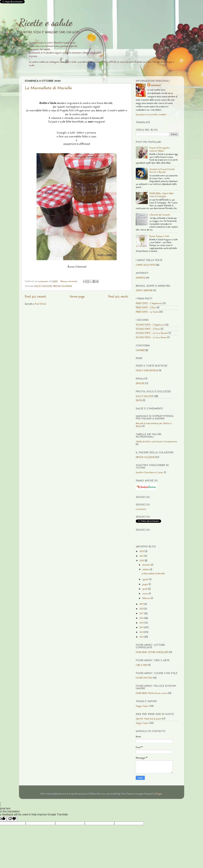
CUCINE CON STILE (144, 678)
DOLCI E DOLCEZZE (43, 286)
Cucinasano (141, 509)
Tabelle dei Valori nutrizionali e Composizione (156, 442)
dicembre (147, 565)
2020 (142, 561)
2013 (142, 632)
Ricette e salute (46, 22)
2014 (142, 627)
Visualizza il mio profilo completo (151, 115)
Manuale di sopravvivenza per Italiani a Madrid (154, 425)
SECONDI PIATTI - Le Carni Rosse (151, 337)
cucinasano (156, 85)
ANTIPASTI (140, 278)
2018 (142, 609)
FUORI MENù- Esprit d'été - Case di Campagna (162, 195)
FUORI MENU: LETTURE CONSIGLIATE (152, 652)
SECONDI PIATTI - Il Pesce (148, 329)
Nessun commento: (69, 281)
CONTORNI (140, 350)
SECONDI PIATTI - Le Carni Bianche (152, 333)
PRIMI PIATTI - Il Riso (146, 308)
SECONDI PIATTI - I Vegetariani (150, 325)
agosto (146, 579)
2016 (142, 618)
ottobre (146, 570)
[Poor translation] (12, 819)
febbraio (147, 598)
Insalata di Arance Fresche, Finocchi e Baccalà (162, 171)
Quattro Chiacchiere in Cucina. (150, 472)
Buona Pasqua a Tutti (159, 236)
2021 (142, 556)
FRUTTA (139, 400)
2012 (142, 637)
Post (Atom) (40, 304)
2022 (142, 551)
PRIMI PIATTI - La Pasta (147, 312)
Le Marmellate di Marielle (48, 88)
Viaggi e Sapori (142, 706)
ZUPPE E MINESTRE (144, 290)
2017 (142, 613)
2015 (142, 623)
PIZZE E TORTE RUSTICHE (147, 371)
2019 (142, 604)
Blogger (159, 794)
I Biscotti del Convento (160, 215)
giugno (146, 584)
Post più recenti (36, 297)
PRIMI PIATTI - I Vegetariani (149, 303)
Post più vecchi (118, 297)
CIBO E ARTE (142, 665)
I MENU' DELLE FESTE (145, 265)
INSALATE (140, 383)
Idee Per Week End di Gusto (149, 719)
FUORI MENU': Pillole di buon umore (152, 693)
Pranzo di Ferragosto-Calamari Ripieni (160, 149)
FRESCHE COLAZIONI (62, 286)
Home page (77, 297)
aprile (145, 589)
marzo (146, 594)
